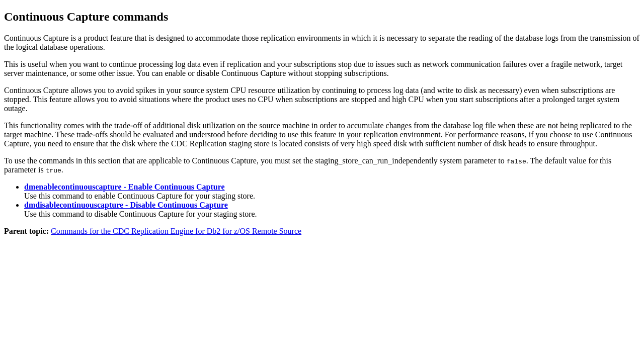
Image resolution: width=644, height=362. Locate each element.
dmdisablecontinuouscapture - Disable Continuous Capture (126, 205)
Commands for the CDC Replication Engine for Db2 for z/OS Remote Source (176, 231)
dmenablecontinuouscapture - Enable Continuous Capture (125, 187)
